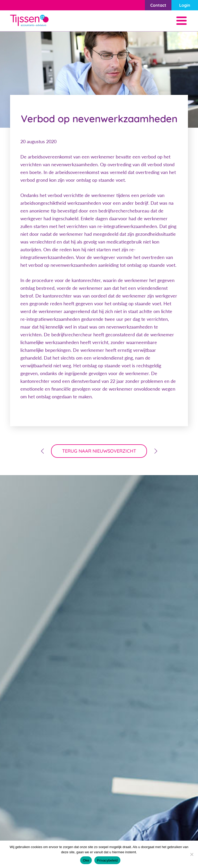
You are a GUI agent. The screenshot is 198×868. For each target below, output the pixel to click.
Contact (158, 5)
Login (185, 5)
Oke (86, 860)
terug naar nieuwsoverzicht (99, 451)
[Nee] (192, 854)
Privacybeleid (107, 860)
